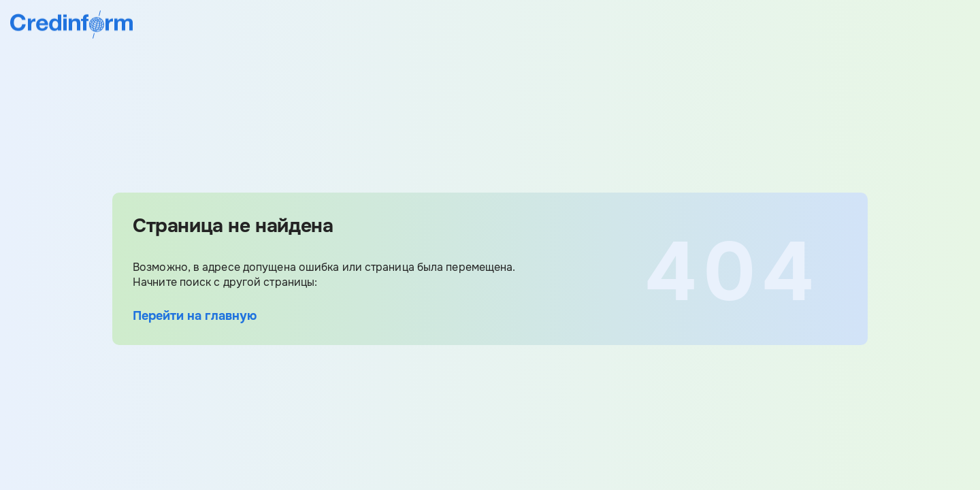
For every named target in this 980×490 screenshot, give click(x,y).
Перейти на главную (195, 316)
